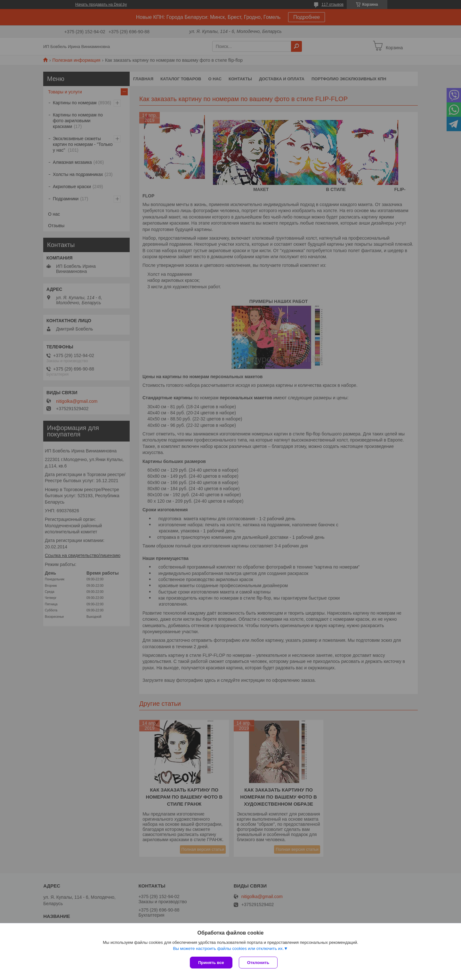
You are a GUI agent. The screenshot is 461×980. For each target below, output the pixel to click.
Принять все (211, 963)
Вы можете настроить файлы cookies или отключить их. (228, 948)
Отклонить (258, 963)
